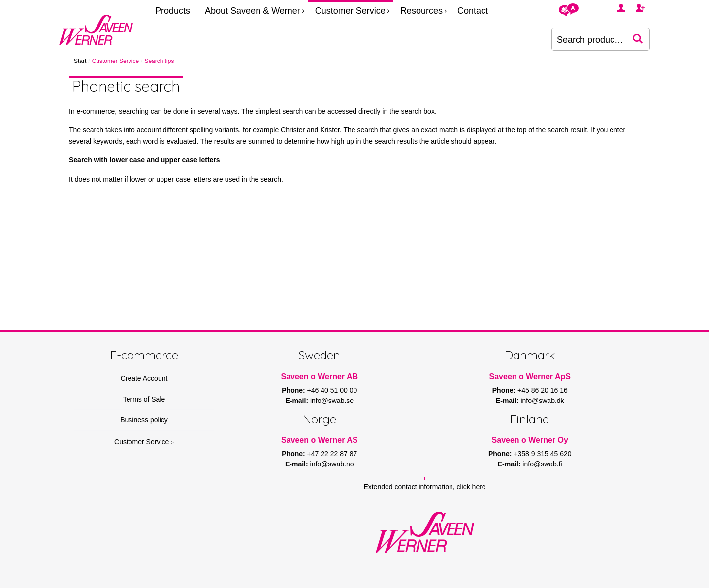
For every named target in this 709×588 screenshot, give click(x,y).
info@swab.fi (542, 464)
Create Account (144, 378)
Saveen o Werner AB (320, 377)
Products (173, 11)
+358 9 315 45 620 (542, 454)
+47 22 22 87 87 (332, 454)
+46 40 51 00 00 (332, 390)
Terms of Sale (144, 399)
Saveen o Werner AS (320, 440)
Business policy (144, 420)
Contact (473, 11)
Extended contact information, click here (424, 487)
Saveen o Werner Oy (530, 440)
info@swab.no (332, 464)
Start (80, 61)
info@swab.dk (542, 401)
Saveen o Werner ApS (530, 377)
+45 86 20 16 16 (543, 390)
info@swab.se (332, 401)
